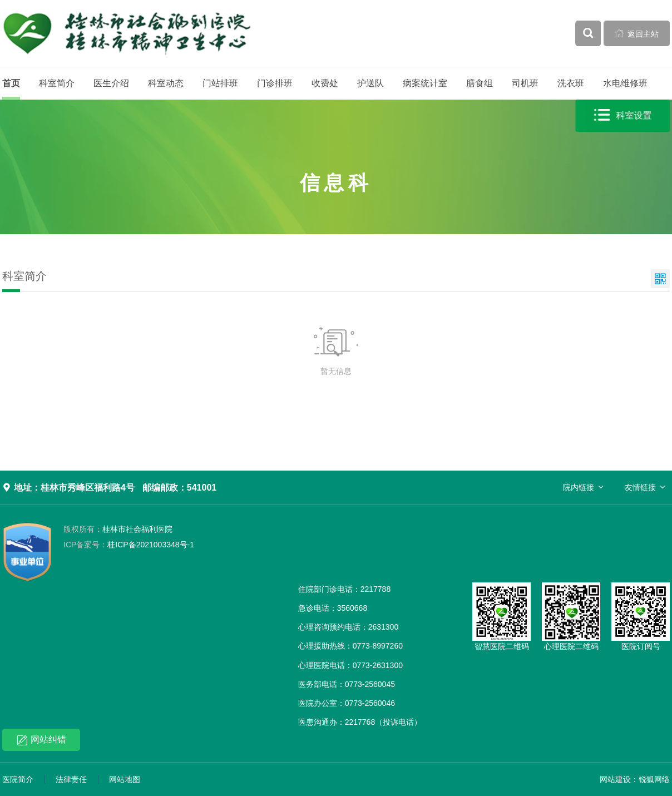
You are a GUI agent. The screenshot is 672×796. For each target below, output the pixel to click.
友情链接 (640, 487)
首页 (11, 83)
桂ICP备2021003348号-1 (129, 545)
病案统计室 (425, 83)
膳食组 (480, 83)
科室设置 (623, 115)
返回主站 (637, 33)
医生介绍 (111, 83)
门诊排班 (275, 83)
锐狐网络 (654, 779)
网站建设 (615, 779)
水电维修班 (625, 83)
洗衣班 (571, 83)
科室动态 (166, 83)
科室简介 (57, 83)
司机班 (525, 83)
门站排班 (220, 83)
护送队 (370, 83)
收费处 (325, 83)
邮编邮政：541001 (179, 488)
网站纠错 (41, 740)
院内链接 (579, 487)
